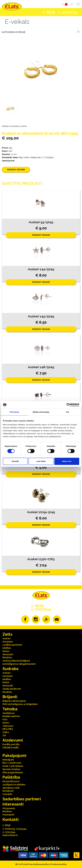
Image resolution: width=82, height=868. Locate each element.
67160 (10, 829)
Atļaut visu (67, 461)
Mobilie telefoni (11, 716)
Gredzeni (8, 642)
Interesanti (13, 804)
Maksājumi (8, 760)
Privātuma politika (59, 864)
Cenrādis (7, 794)
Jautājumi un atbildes (14, 785)
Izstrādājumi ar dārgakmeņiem (19, 664)
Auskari (6, 638)
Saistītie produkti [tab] (22, 183)
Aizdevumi (13, 740)
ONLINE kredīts (11, 748)
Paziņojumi (8, 815)
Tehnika (10, 709)
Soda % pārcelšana (13, 766)
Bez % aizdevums (12, 763)
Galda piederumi (12, 689)
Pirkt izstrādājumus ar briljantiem (20, 704)
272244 (70, 12)
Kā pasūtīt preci (11, 781)
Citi (4, 735)
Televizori (8, 726)
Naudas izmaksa (11, 769)
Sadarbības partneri (22, 799)
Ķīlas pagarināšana (13, 772)
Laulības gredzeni (12, 645)
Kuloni (6, 651)
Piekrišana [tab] (14, 412)
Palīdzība (11, 777)
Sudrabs (11, 669)
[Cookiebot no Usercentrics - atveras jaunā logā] (68, 405)
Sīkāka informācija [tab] (41, 412)
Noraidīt (15, 461)
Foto (5, 719)
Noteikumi (8, 791)
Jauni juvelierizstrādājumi (16, 661)
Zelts (7, 634)
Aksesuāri (8, 654)
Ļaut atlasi (41, 461)
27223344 (21, 829)
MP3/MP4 (8, 729)
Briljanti (10, 697)
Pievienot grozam (16, 170)
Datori (6, 723)
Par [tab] (68, 412)
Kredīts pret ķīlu (11, 744)
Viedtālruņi (8, 713)
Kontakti (11, 819)
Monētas (7, 657)
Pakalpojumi (14, 755)
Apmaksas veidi (11, 788)
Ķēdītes (7, 648)
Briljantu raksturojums (14, 701)
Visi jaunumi (9, 808)
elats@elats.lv (10, 835)
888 (51, 12)
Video (6, 732)
